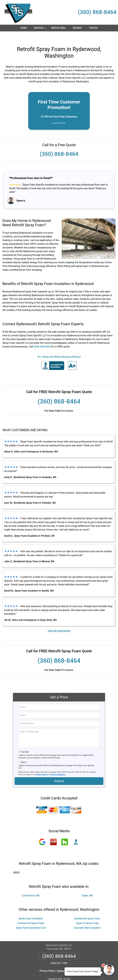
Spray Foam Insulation (31, 909)
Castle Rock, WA (31, 886)
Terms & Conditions (58, 765)
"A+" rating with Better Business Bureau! (59, 348)
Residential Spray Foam (87, 909)
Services (40, 29)
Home (24, 28)
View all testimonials (59, 622)
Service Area (58, 28)
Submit (59, 772)
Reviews (77, 28)
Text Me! (25, 743)
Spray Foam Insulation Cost (31, 919)
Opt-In (24, 753)
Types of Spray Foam (87, 914)
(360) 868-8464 (97, 12)
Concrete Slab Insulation (87, 919)
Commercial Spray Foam (31, 914)
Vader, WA (87, 886)
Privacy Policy (41, 765)
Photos (93, 28)
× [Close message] (99, 969)
